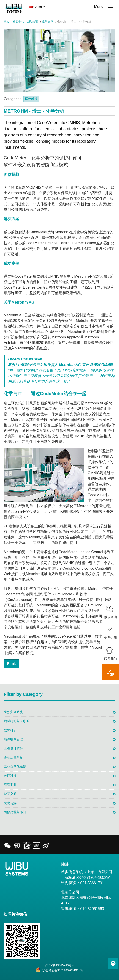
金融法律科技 (13, 758)
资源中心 (18, 21)
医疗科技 (31, 99)
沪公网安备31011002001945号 (60, 970)
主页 (7, 21)
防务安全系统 (13, 712)
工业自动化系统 (15, 766)
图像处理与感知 (15, 812)
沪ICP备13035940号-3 (59, 965)
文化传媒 (10, 803)
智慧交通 (10, 794)
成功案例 (33, 21)
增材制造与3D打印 (17, 721)
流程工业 (10, 785)
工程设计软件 (13, 748)
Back (11, 664)
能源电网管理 (13, 739)
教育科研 (10, 730)
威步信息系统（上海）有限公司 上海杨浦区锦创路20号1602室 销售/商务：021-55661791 (87, 877)
